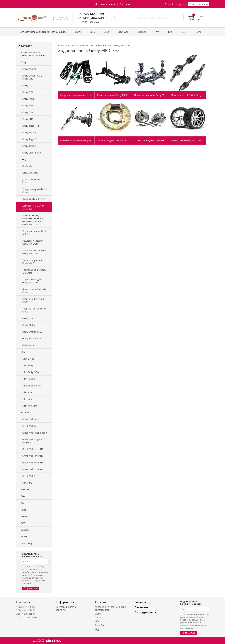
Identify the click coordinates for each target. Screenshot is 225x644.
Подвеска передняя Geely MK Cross (33, 242)
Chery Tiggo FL (30, 132)
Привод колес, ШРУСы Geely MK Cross (34, 252)
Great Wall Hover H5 (33, 463)
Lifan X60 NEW (30, 406)
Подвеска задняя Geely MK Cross (35, 233)
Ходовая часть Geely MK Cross (33, 207)
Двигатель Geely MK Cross (33, 181)
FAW (23, 496)
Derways (25, 530)
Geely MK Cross (30, 173)
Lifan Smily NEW (31, 372)
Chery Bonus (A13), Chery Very (32, 77)
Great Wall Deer (30, 419)
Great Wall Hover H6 (33, 469)
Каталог (101, 602)
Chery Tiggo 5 (29, 146)
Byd (22, 503)
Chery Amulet (29, 69)
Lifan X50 (27, 392)
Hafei (23, 510)
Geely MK (27, 166)
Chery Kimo (28, 99)
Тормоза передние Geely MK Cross (32, 281)
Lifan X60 (27, 399)
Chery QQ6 (28, 92)
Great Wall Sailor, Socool (35, 433)
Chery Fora (28, 112)
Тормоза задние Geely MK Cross (34, 271)
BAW (23, 523)
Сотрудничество (146, 612)
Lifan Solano (29, 379)
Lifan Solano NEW (31, 386)
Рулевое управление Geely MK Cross (33, 262)
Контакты (125, 4)
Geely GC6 (28, 318)
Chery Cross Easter (32, 153)
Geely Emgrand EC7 (32, 332)
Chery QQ (27, 85)
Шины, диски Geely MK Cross (34, 291)
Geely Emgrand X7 (32, 339)
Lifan (23, 352)
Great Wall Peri (30, 476)
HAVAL (24, 537)
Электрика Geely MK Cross (33, 300)
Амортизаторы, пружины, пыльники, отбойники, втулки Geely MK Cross (33, 220)
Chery (23, 62)
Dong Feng (26, 543)
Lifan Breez (28, 359)
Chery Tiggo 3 (29, 139)
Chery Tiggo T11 (31, 126)
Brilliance (25, 489)
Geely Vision (28, 345)
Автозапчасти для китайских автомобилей (33, 54)
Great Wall (26, 413)
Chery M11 (28, 119)
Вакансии (141, 607)
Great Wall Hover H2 (33, 449)
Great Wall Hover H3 (33, 456)
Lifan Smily (28, 365)
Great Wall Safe (30, 426)
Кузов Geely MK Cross (34, 199)
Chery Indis (28, 106)
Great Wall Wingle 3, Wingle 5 (32, 441)
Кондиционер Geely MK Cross (35, 191)
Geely (23, 159)
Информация (65, 602)
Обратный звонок (198, 4)
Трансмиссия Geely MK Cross (34, 310)
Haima (24, 516)
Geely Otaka (29, 325)
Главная (140, 602)
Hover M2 (27, 483)
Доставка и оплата (105, 4)
